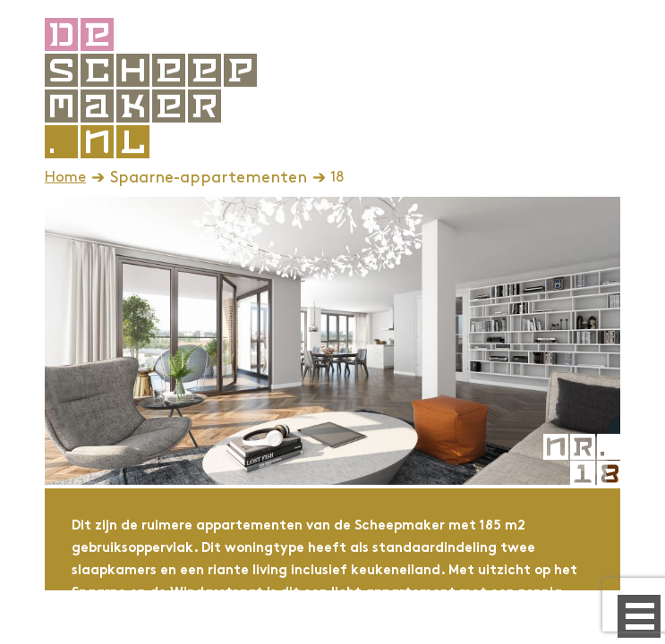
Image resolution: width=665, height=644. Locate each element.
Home (65, 178)
